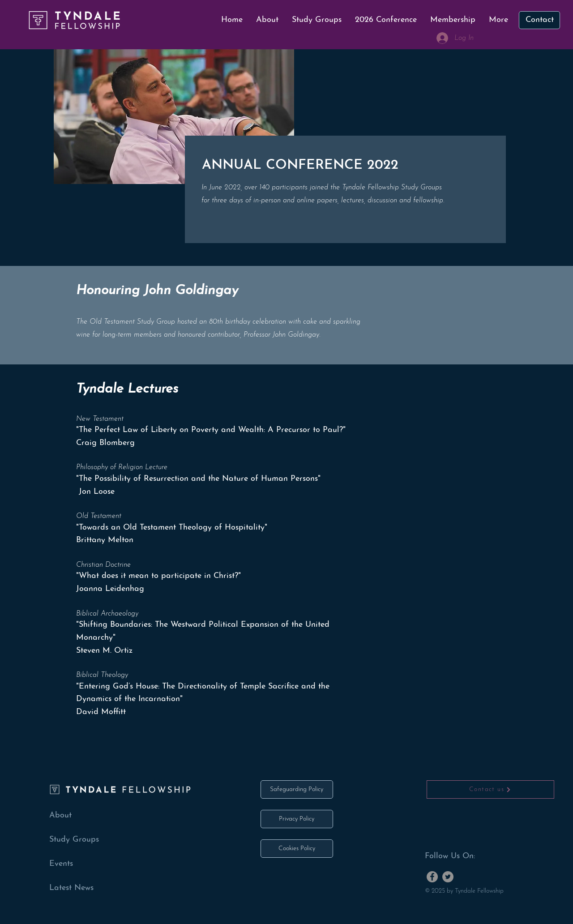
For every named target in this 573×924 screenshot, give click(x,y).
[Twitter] (448, 877)
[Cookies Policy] (297, 849)
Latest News (71, 888)
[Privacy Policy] (297, 819)
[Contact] (539, 20)
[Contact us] (490, 789)
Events (61, 864)
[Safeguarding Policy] (297, 789)
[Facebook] (432, 877)
